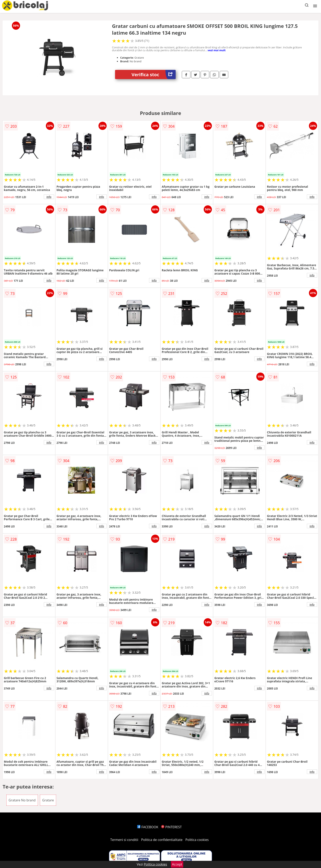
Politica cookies (197, 840)
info (49, 197)
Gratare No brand (22, 800)
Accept (177, 864)
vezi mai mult (217, 50)
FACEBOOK (148, 827)
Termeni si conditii (124, 840)
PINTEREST (171, 827)
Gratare (48, 800)
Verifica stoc (154, 74)
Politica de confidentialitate (162, 840)
